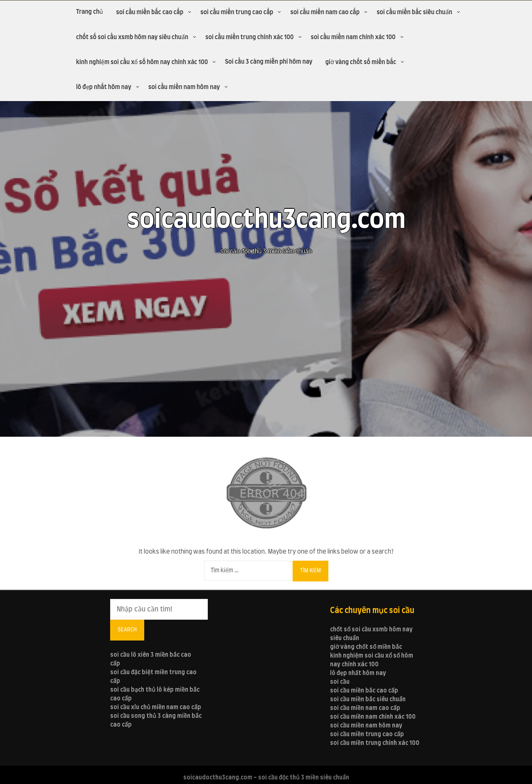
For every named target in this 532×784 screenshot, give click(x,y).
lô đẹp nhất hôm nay (104, 87)
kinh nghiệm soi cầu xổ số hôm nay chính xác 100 (142, 62)
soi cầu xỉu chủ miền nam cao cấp (156, 707)
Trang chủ (90, 12)
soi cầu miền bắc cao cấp (150, 12)
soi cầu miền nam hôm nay (184, 87)
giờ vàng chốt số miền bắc (361, 62)
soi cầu (340, 682)
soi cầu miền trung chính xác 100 (250, 37)
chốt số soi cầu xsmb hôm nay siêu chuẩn (132, 37)
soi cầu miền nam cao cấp (325, 12)
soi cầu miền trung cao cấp (237, 12)
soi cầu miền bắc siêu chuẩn (414, 12)
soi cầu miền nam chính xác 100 (353, 37)
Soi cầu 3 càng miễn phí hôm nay (269, 62)
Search (127, 630)
